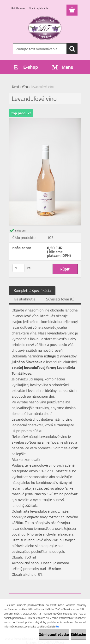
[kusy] (18, 268)
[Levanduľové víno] (45, 120)
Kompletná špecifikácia (32, 290)
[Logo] (45, 28)
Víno (25, 87)
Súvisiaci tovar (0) (60, 299)
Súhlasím (78, 634)
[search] (72, 49)
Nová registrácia (39, 8)
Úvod (16, 87)
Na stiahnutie (25, 299)
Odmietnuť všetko (54, 634)
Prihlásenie (18, 8)
